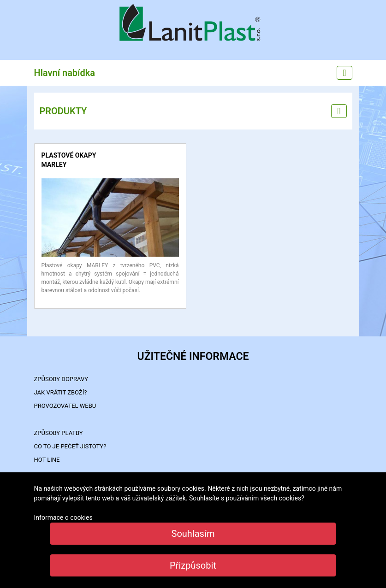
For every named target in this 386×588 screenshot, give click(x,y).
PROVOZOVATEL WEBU (65, 406)
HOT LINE (47, 460)
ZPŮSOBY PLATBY (59, 433)
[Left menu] (339, 111)
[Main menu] (344, 73)
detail (49, 183)
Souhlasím (193, 534)
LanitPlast (193, 24)
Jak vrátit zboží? (61, 392)
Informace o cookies (63, 517)
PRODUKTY (63, 111)
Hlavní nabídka (65, 73)
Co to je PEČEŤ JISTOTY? (70, 446)
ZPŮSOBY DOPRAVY (61, 379)
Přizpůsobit (193, 565)
